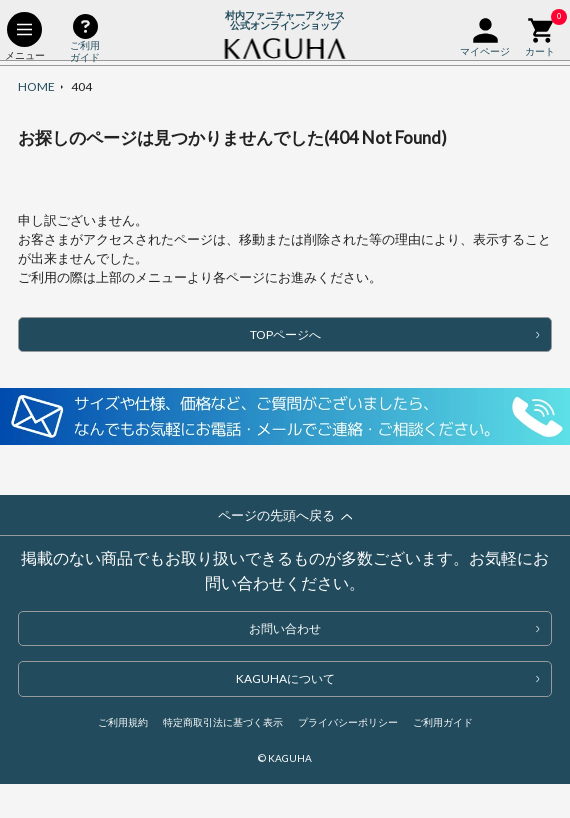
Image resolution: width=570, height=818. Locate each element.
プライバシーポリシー (348, 722)
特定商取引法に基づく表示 (223, 722)
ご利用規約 (123, 722)
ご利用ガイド (443, 722)
